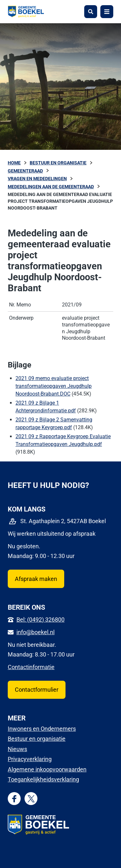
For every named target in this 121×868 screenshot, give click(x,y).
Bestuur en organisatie (37, 739)
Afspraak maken (36, 579)
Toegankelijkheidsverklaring (43, 779)
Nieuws (17, 749)
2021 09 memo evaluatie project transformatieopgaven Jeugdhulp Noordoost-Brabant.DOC (54, 386)
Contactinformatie (31, 667)
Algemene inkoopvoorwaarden (47, 769)
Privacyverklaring (30, 759)
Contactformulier (37, 690)
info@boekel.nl (35, 632)
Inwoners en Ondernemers (42, 729)
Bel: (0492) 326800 (40, 620)
